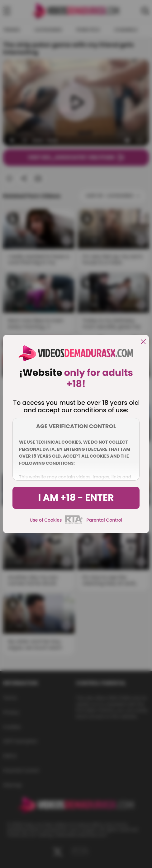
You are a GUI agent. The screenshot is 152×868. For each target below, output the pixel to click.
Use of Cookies (46, 520)
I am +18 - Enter (76, 498)
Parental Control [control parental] (104, 520)
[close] (143, 342)
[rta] (74, 523)
